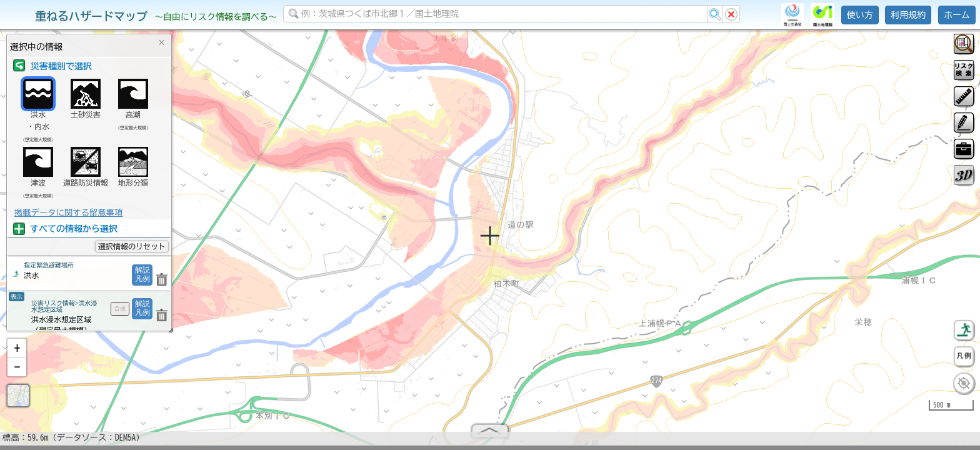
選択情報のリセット (132, 246)
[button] (17, 353)
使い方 (860, 15)
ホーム (957, 15)
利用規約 (908, 15)
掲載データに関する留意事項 (68, 212)
